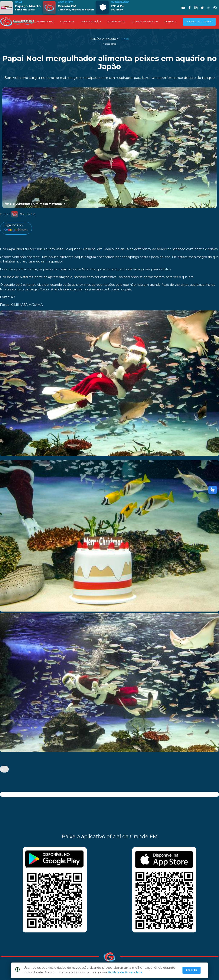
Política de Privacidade (125, 972)
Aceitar (192, 970)
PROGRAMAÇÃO (91, 22)
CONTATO (170, 22)
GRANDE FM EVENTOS (145, 22)
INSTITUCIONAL (45, 22)
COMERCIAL (67, 22)
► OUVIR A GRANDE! (199, 22)
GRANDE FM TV (116, 22)
